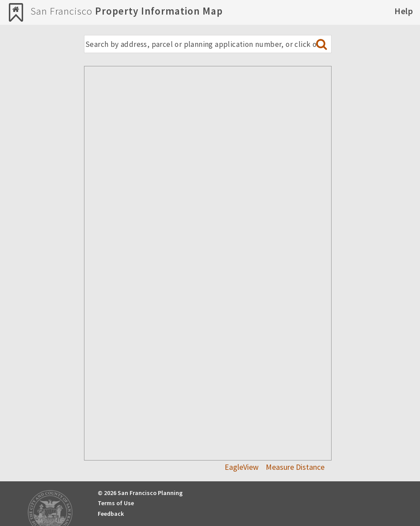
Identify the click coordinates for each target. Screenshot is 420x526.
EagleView (242, 467)
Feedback (111, 514)
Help (404, 11)
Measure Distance (295, 467)
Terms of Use (116, 503)
